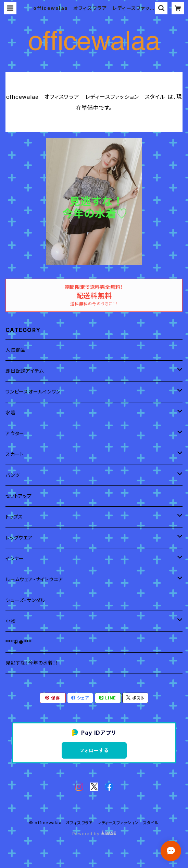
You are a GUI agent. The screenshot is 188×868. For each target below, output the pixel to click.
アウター (15, 433)
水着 (11, 412)
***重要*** (18, 642)
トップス (14, 517)
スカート (15, 454)
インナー (15, 558)
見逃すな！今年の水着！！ (32, 663)
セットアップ (19, 496)
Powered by (94, 834)
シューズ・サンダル (25, 600)
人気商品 (16, 350)
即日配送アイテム (24, 371)
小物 (11, 621)
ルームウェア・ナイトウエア (34, 579)
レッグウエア (19, 538)
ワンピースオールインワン (33, 392)
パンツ (12, 475)
